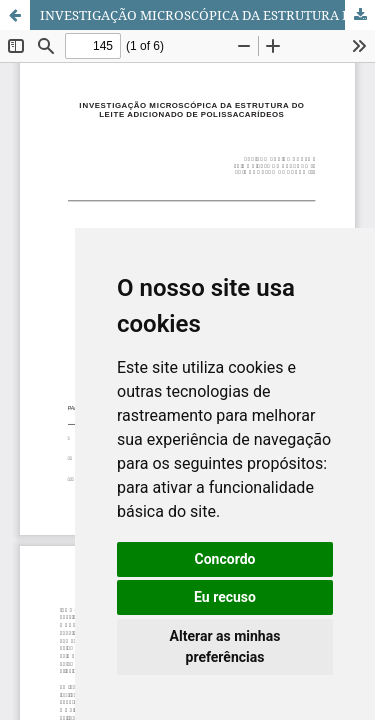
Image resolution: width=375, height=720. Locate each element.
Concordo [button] (225, 559)
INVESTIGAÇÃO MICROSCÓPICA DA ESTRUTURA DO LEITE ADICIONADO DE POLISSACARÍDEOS (207, 15)
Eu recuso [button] (225, 597)
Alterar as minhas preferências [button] (225, 646)
